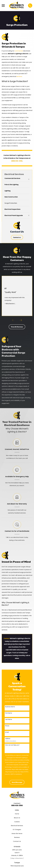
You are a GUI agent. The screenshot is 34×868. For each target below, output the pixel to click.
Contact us (17, 237)
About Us (17, 818)
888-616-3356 (17, 805)
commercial (19, 51)
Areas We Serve (17, 833)
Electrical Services (17, 826)
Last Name (9, 719)
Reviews (17, 837)
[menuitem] (16, 179)
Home (17, 814)
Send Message (17, 782)
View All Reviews (17, 327)
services (19, 76)
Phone (7, 726)
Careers (17, 822)
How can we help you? (12, 745)
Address (8, 739)
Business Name (10, 707)
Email (7, 732)
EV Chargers (17, 830)
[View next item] (20, 320)
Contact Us (17, 841)
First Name (9, 713)
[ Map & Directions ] (17, 858)
